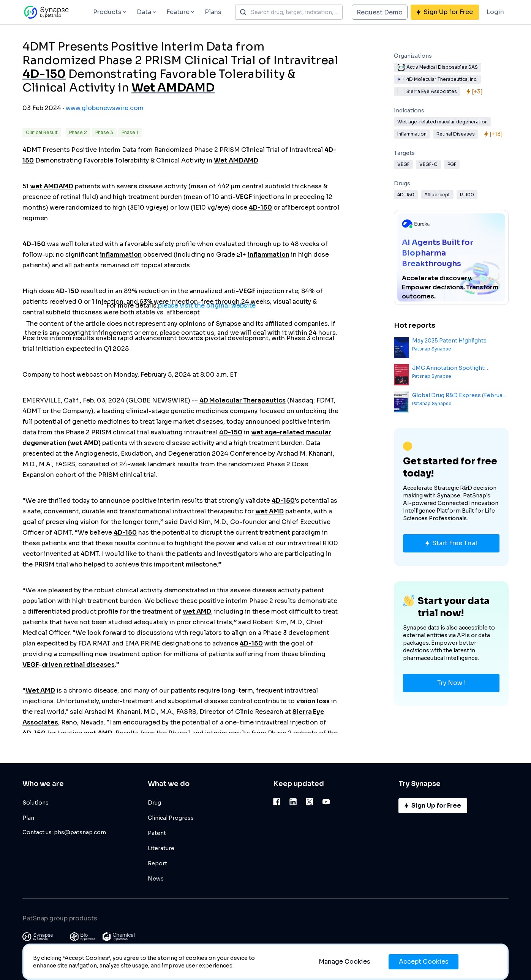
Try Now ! (451, 683)
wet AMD (44, 186)
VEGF (244, 197)
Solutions (36, 803)
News (156, 879)
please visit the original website (207, 305)
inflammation (121, 255)
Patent (157, 833)
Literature (161, 848)
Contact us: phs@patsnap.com (64, 832)
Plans (213, 12)
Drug (154, 803)
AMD (200, 88)
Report (157, 863)
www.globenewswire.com (105, 108)
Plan (28, 818)
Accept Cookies (424, 962)
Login (495, 12)
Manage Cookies (345, 962)
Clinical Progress (171, 818)
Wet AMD (159, 88)
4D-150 (44, 74)
